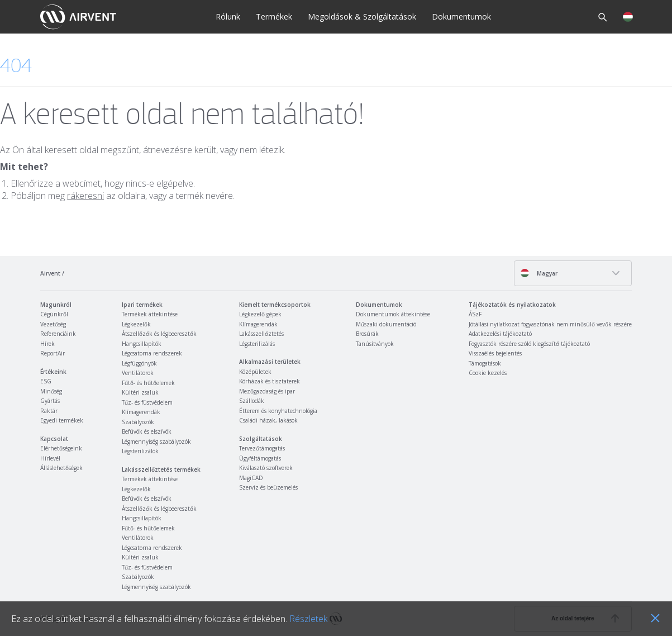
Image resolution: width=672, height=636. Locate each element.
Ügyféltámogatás (260, 458)
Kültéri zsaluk (140, 392)
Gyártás (50, 401)
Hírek (47, 344)
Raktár (49, 411)
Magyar (539, 273)
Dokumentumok (461, 16)
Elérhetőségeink (61, 448)
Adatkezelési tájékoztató (500, 334)
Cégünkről (54, 314)
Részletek (308, 619)
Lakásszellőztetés (261, 334)
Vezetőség (53, 324)
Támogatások (485, 363)
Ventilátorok (138, 373)
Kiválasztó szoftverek (266, 468)
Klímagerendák (141, 412)
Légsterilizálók (140, 451)
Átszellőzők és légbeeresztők (159, 334)
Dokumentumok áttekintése (393, 314)
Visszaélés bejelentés (495, 353)
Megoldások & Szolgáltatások (362, 16)
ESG (46, 381)
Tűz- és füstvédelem (147, 402)
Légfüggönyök (139, 363)
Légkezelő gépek (260, 314)
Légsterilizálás (257, 344)
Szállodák (252, 401)
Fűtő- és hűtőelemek (148, 383)
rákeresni (85, 196)
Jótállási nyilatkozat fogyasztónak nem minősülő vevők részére (550, 324)
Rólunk (228, 16)
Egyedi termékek (62, 420)
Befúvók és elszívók (147, 431)
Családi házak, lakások (268, 420)
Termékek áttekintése (150, 314)
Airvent (50, 273)
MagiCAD (251, 478)
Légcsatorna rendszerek (152, 353)
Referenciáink (58, 334)
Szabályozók (138, 422)
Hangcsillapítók (142, 344)
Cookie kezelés (488, 373)
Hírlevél (50, 458)
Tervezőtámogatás (262, 448)
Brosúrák (367, 334)
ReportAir (53, 353)
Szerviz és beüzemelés (268, 487)
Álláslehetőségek (61, 468)
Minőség (51, 391)
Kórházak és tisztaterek (270, 381)
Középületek (255, 372)
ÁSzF (475, 314)
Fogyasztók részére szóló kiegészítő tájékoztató (529, 344)
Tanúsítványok (375, 344)
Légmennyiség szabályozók (156, 442)
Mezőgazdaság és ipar (267, 391)
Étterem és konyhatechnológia (278, 411)
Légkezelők (136, 324)
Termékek (274, 16)
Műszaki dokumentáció (386, 324)
